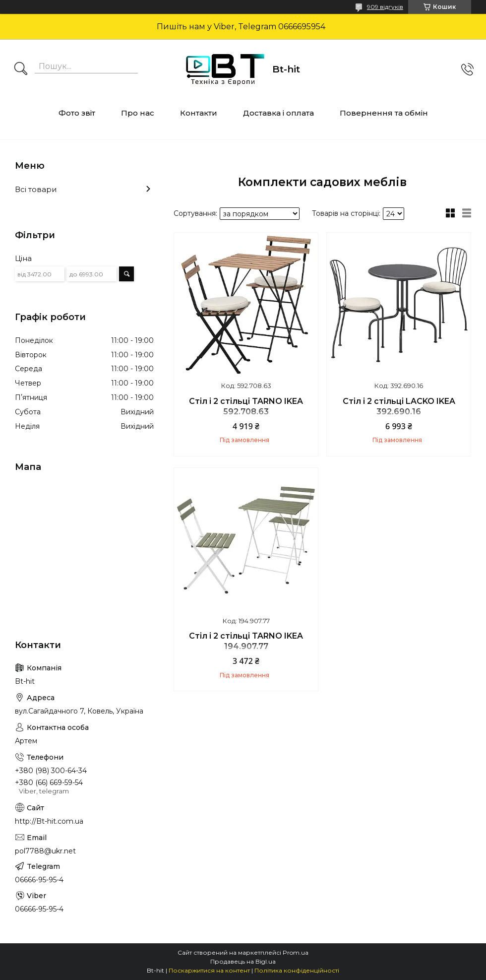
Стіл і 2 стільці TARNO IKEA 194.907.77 (246, 641)
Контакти (199, 113)
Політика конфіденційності (297, 970)
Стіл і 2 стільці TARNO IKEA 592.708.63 (246, 407)
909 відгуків (385, 7)
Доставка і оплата (278, 113)
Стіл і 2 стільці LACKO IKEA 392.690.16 (399, 407)
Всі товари (36, 189)
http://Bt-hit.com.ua (49, 821)
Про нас (138, 113)
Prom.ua (296, 952)
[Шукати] (21, 69)
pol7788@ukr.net (45, 851)
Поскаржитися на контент (209, 970)
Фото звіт (77, 113)
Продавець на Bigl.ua (243, 961)
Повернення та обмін (384, 113)
